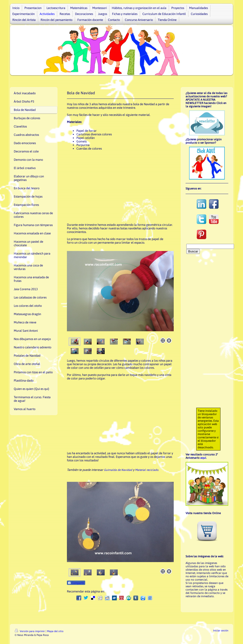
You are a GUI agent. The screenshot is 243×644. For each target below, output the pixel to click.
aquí (203, 458)
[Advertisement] (120, 187)
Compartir (76, 583)
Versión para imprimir (30, 631)
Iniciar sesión (221, 630)
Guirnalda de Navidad (118, 470)
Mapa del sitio (55, 631)
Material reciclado (147, 470)
